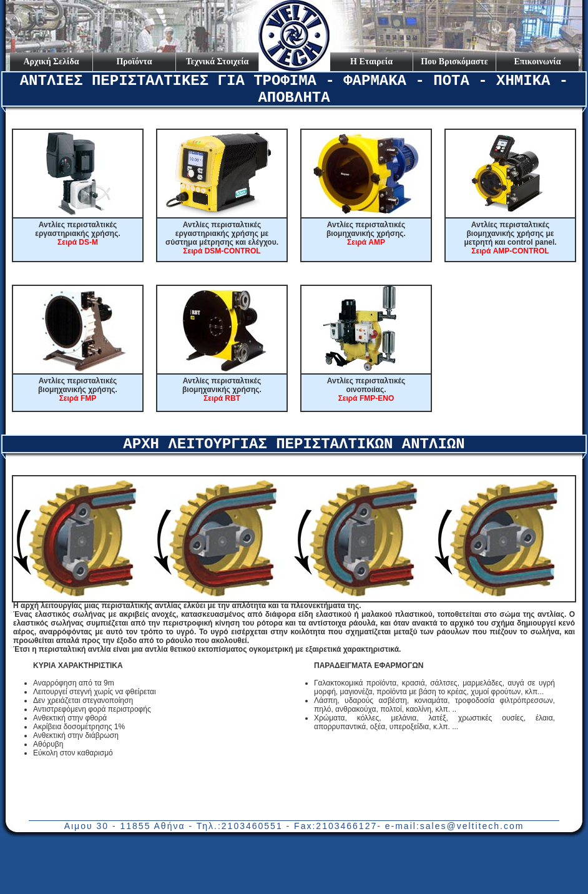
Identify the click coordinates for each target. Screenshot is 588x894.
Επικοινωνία (538, 61)
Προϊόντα (134, 61)
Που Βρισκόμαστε (454, 61)
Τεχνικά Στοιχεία (218, 61)
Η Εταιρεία (371, 61)
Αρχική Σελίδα (51, 61)
